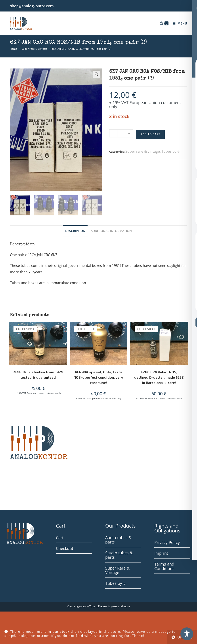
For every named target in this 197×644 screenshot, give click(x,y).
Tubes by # (170, 151)
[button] (96, 74)
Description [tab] (75, 231)
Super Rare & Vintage (117, 571)
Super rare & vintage (143, 151)
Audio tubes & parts (118, 540)
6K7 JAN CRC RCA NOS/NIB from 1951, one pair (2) (81, 49)
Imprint (161, 554)
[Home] (14, 49)
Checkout (65, 549)
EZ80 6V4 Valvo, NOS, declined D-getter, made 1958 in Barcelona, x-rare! (159, 378)
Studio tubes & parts (119, 556)
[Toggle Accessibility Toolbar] (187, 634)
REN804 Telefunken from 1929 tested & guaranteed (38, 375)
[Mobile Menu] (178, 23)
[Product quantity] (121, 133)
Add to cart (150, 134)
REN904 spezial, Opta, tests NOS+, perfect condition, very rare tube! (98, 378)
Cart (60, 538)
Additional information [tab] (111, 231)
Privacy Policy (167, 543)
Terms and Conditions (164, 567)
